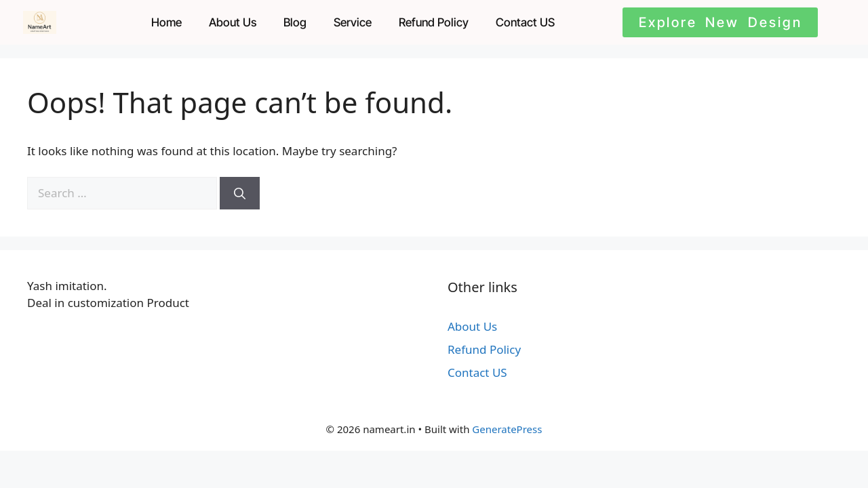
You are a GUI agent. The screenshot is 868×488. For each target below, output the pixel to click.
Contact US (525, 22)
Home (166, 22)
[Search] (240, 193)
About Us (233, 22)
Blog (295, 22)
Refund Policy (434, 22)
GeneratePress (507, 429)
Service (353, 22)
